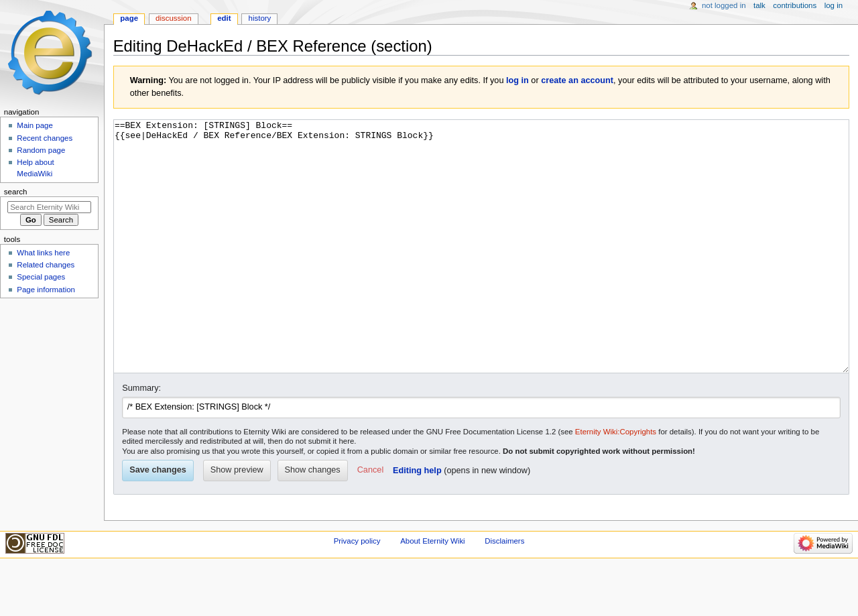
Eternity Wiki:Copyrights (616, 482)
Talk (759, 5)
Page (129, 18)
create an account (577, 80)
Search (16, 192)
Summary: (141, 438)
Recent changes (45, 138)
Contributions (795, 5)
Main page (35, 125)
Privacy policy (357, 591)
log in (517, 80)
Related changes (46, 265)
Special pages (41, 277)
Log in (834, 5)
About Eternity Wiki (432, 591)
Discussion (173, 18)
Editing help (417, 521)
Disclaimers (504, 591)
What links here (43, 253)
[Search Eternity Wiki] (49, 207)
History (260, 18)
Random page (41, 150)
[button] (370, 521)
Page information (46, 290)
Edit (224, 18)
